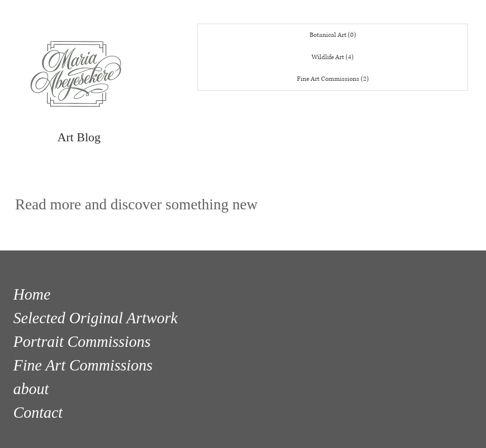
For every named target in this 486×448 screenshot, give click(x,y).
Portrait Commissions (82, 342)
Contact (38, 413)
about (31, 389)
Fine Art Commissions (83, 365)
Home (32, 294)
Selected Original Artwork (95, 318)
